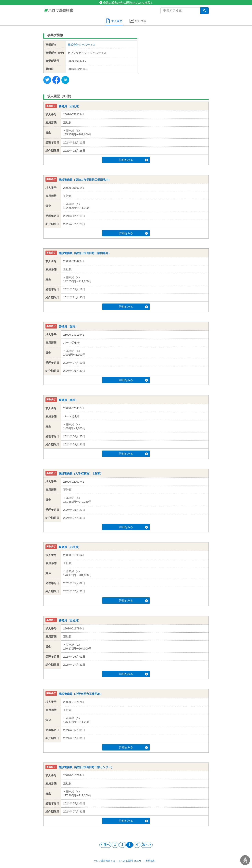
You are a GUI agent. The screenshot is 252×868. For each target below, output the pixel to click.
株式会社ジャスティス (82, 45)
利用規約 (150, 861)
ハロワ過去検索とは (104, 861)
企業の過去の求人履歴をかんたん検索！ (126, 3)
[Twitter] (47, 80)
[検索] (205, 11)
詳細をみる (133, 160)
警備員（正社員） (70, 106)
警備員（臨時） (68, 327)
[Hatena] (65, 80)
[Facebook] (56, 80)
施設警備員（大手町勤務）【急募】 (81, 474)
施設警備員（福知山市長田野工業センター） (86, 767)
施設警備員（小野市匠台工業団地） (81, 694)
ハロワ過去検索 (58, 11)
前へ (105, 845)
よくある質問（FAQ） (130, 861)
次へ (147, 845)
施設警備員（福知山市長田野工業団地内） (85, 180)
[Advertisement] (176, 56)
